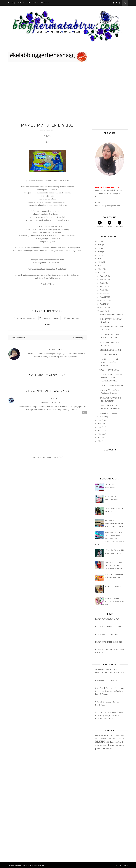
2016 (100, 420)
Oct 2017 (104, 283)
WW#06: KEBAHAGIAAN (110, 370)
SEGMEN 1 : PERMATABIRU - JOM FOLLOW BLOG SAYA (114, 524)
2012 (100, 434)
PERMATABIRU (56, 350)
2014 (100, 427)
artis (97, 745)
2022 (100, 255)
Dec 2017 (104, 276)
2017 (100, 273)
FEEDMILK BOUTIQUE (109, 355)
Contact (45, 3)
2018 (100, 269)
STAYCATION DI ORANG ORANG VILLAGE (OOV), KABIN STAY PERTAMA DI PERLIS (109, 716)
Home (11, 3)
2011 (100, 438)
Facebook (100, 224)
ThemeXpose (27, 865)
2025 (100, 245)
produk (99, 748)
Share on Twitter (51, 318)
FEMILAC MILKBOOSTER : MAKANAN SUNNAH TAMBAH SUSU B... (111, 378)
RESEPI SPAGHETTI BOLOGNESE (109, 627)
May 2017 (104, 300)
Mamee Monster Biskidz (52, 263)
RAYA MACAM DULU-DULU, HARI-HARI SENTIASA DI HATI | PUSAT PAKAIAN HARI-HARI (110, 539)
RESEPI (100, 742)
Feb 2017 (104, 311)
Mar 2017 (104, 307)
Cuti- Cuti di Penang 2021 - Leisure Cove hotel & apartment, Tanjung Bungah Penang (110, 691)
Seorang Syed (52, 399)
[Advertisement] (47, 93)
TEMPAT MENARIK (115, 742)
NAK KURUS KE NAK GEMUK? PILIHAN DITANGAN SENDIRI (113, 565)
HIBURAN (109, 735)
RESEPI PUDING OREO (114, 586)
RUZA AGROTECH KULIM (106, 680)
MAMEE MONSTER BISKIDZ (111, 314)
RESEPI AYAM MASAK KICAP (107, 619)
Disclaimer (33, 3)
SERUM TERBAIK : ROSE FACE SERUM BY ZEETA (114, 601)
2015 (100, 424)
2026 (100, 241)
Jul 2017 (103, 293)
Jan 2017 (104, 417)
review (107, 748)
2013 (100, 431)
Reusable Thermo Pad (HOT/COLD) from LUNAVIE (109, 362)
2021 (100, 259)
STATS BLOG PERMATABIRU (111, 385)
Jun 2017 (104, 297)
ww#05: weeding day (108, 413)
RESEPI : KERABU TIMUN (110, 350)
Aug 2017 (104, 290)
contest (103, 745)
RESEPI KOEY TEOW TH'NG (107, 634)
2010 (100, 441)
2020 (100, 262)
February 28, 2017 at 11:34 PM (52, 402)
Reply (84, 413)
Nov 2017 (104, 280)
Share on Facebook (26, 318)
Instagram (119, 224)
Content (20, 3)
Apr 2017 (104, 304)
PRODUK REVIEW (116, 739)
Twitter (110, 224)
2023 (100, 252)
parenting (120, 745)
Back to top (122, 865)
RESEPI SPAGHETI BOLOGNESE (109, 642)
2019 (100, 266)
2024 (100, 248)
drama (111, 745)
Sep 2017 (104, 287)
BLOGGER (99, 735)
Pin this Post (73, 318)
